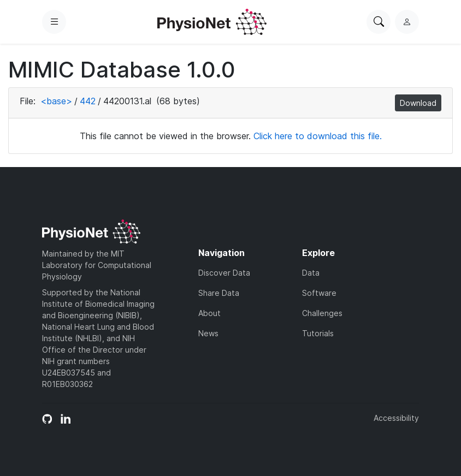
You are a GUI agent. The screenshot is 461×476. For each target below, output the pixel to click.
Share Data (219, 293)
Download (418, 103)
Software (319, 293)
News (208, 333)
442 (88, 101)
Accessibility (396, 418)
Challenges (322, 313)
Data (311, 273)
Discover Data (224, 273)
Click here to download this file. (318, 136)
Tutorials (318, 333)
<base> (56, 101)
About (209, 313)
